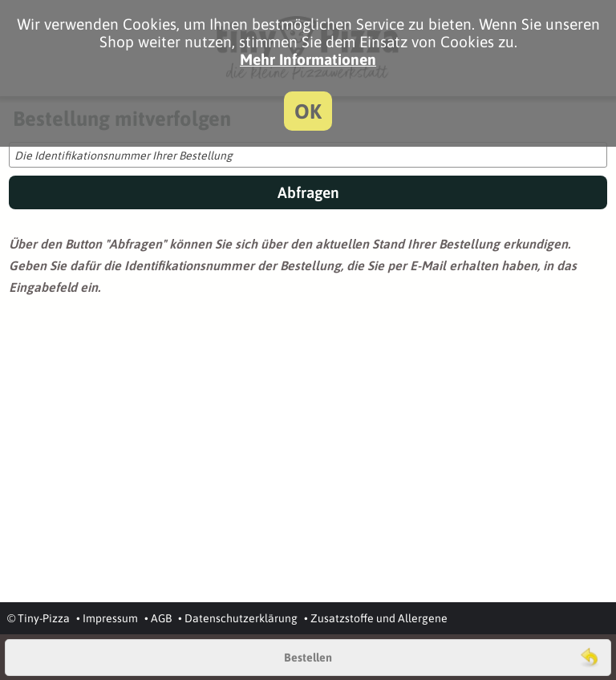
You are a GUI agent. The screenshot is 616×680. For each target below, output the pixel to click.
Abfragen (308, 192)
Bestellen (308, 658)
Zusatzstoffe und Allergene (379, 618)
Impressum (110, 618)
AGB (161, 618)
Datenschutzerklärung (241, 618)
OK (308, 111)
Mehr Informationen (308, 59)
